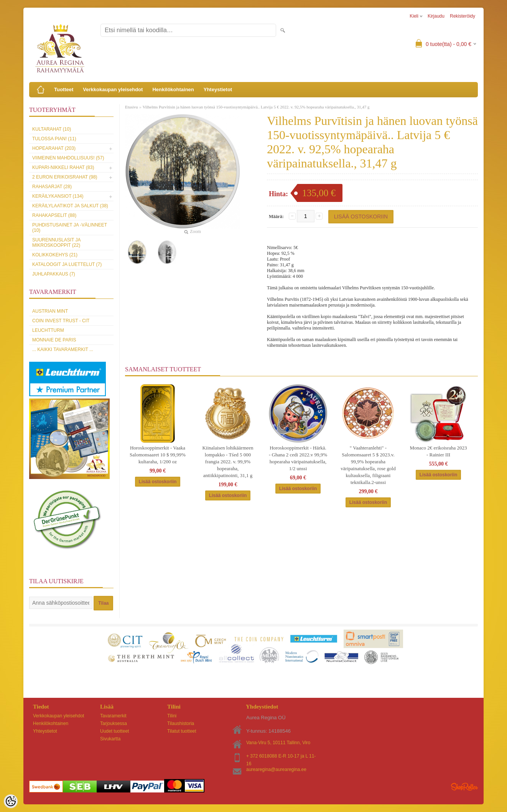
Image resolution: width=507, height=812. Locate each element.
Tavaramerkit (113, 716)
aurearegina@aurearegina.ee (276, 769)
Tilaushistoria (181, 723)
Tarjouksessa (114, 723)
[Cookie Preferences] (11, 801)
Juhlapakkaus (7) (54, 274)
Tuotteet (64, 89)
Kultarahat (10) (52, 129)
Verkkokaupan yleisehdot (113, 89)
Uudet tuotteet (114, 731)
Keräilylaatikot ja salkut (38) (70, 206)
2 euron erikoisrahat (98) (65, 177)
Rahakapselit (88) (54, 215)
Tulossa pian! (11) (54, 139)
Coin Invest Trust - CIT (61, 321)
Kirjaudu (436, 16)
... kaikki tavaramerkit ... (63, 349)
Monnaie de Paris (54, 340)
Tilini (172, 716)
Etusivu (132, 107)
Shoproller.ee (464, 787)
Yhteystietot (218, 89)
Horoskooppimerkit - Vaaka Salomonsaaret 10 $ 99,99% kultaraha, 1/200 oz (158, 455)
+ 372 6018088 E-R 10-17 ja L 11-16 (281, 757)
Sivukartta (110, 739)
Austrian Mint (50, 311)
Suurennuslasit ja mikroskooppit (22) (56, 243)
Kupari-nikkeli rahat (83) (63, 167)
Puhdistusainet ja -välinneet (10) (70, 228)
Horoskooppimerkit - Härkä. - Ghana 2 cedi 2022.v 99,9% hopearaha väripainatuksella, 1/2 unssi (298, 458)
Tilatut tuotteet (182, 731)
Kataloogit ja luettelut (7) (67, 264)
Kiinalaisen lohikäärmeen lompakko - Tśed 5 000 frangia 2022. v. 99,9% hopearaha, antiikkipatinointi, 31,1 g (228, 462)
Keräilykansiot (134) (58, 196)
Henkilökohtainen (173, 89)
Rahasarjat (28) (52, 187)
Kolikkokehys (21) (55, 255)
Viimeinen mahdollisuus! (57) (68, 158)
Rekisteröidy (463, 16)
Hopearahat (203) (54, 148)
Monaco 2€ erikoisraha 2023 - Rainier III (438, 451)
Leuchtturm (48, 330)
